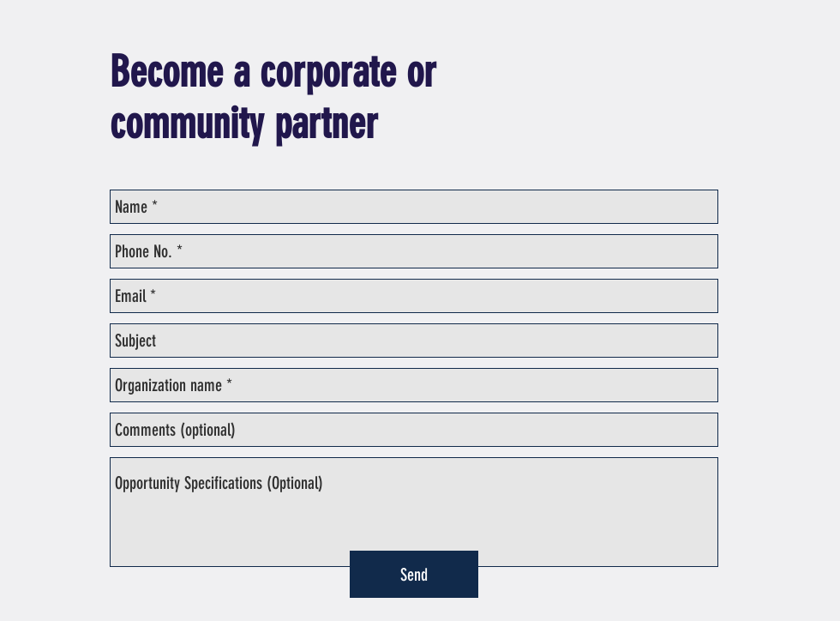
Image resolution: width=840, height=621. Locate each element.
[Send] (414, 574)
